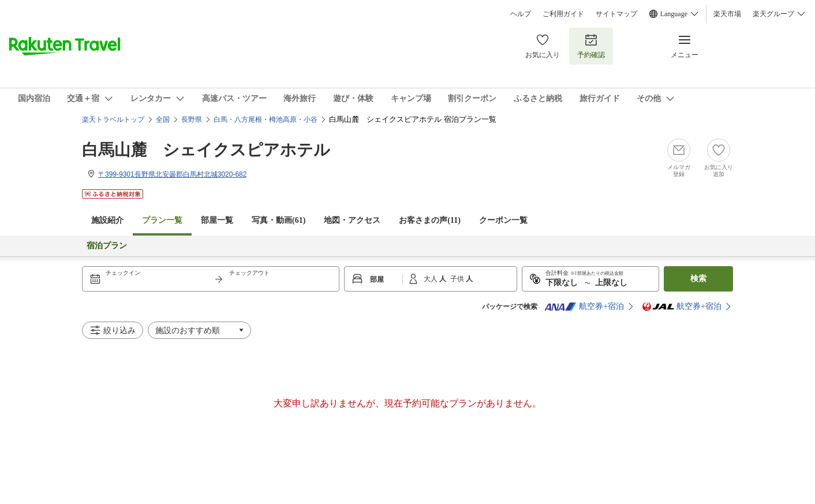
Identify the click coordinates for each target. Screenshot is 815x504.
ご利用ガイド (563, 14)
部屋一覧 (217, 220)
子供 (458, 279)
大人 (431, 279)
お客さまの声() (430, 220)
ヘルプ (521, 14)
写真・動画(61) (278, 220)
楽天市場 (727, 14)
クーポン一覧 (503, 220)
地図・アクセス (352, 220)
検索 (698, 279)
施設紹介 (107, 220)
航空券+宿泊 (584, 307)
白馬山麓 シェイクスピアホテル (206, 150)
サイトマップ (616, 14)
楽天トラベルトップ (113, 120)
